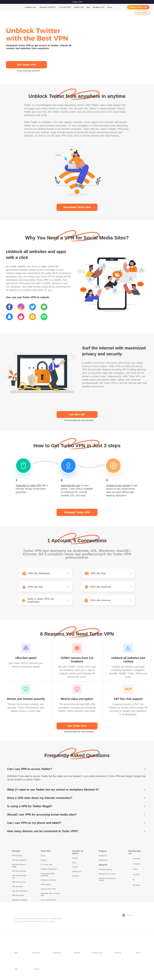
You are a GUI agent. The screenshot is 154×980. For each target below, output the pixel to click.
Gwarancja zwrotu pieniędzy (48, 875)
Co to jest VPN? (65, 7)
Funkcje (44, 860)
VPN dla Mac (17, 856)
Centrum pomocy (106, 869)
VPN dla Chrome (19, 882)
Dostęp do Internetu (48, 880)
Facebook (134, 859)
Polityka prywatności (49, 869)
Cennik (75, 867)
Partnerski (103, 856)
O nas (43, 856)
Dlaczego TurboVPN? (48, 7)
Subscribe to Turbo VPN (28, 485)
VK (132, 880)
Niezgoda (134, 885)
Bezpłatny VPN (99, 7)
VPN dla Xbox (17, 886)
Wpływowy (103, 860)
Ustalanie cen (30, 7)
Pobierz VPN (79, 7)
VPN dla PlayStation (20, 891)
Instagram (134, 864)
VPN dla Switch (18, 895)
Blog (88, 7)
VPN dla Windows (19, 860)
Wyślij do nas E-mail (107, 874)
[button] (77, 769)
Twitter (133, 869)
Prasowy (76, 876)
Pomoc (110, 7)
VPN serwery (46, 884)
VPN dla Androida (19, 871)
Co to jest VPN (46, 865)
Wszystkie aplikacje (20, 900)
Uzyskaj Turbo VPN (48, 889)
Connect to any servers (118, 485)
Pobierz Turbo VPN (138, 7)
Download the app (70, 485)
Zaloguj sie (77, 871)
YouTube (134, 874)
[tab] (77, 769)
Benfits (75, 858)
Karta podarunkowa (48, 900)
